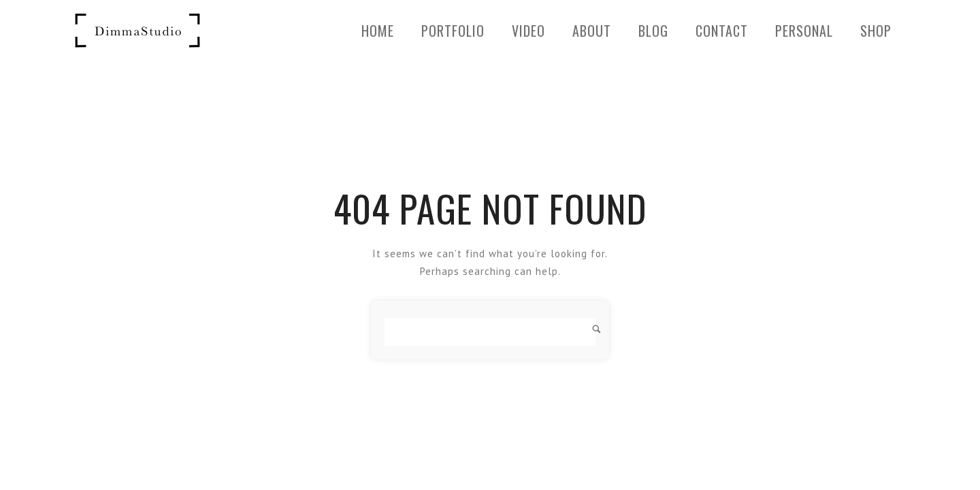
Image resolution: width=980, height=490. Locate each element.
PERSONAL (804, 31)
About (592, 31)
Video (528, 31)
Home (378, 31)
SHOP (876, 31)
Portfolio (453, 31)
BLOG (653, 31)
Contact (722, 31)
